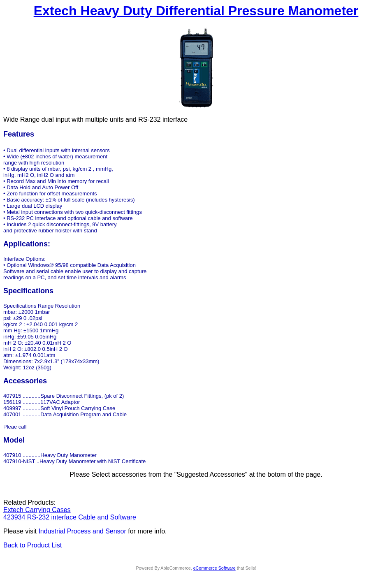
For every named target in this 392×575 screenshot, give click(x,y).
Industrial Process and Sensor (82, 531)
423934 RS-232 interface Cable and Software (70, 517)
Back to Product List (32, 545)
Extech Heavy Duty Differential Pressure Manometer (196, 11)
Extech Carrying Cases (37, 510)
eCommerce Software (215, 568)
